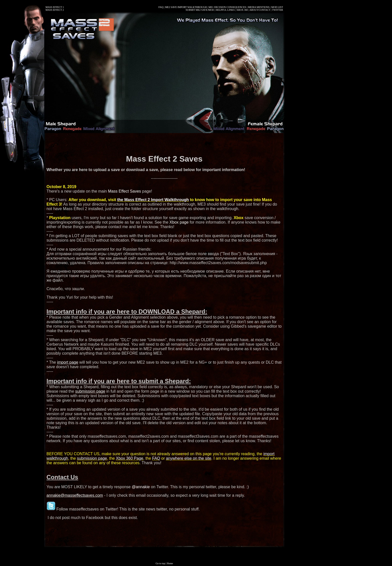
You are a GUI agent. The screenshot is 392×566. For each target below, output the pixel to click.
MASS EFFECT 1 (55, 7)
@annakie (141, 487)
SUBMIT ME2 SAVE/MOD (200, 10)
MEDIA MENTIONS (259, 7)
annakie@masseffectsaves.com (75, 495)
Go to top (160, 563)
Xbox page (179, 222)
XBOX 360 (242, 10)
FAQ (161, 7)
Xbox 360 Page (130, 458)
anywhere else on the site (189, 458)
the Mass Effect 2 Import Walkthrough (153, 200)
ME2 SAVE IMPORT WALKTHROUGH (186, 7)
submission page (90, 391)
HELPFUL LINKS (225, 10)
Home (170, 563)
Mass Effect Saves (124, 191)
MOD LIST (277, 7)
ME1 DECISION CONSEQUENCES (227, 7)
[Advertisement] (164, 143)
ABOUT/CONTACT (260, 10)
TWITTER (277, 10)
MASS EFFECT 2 (55, 10)
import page (68, 362)
